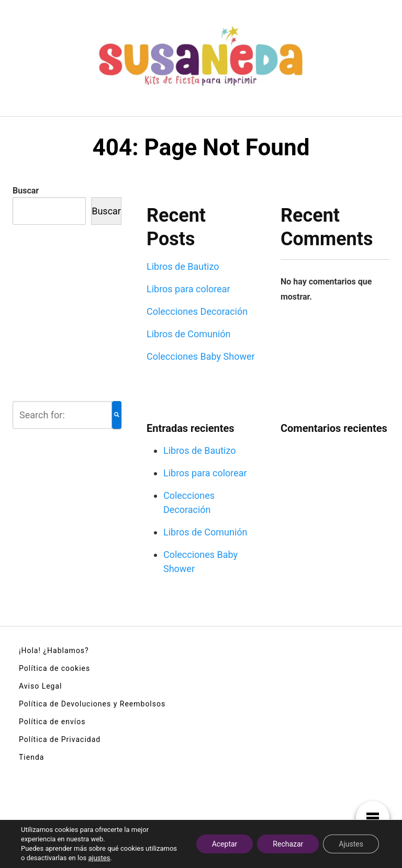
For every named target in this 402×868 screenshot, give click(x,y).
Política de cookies (54, 668)
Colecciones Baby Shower (201, 356)
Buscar (26, 191)
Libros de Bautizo (183, 266)
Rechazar (288, 844)
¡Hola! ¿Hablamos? (54, 650)
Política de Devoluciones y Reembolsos (92, 704)
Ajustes (351, 844)
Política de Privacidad (60, 739)
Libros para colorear (188, 289)
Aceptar (225, 844)
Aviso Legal (41, 686)
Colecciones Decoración (197, 311)
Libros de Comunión (189, 334)
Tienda (31, 757)
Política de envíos (52, 722)
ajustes (99, 858)
